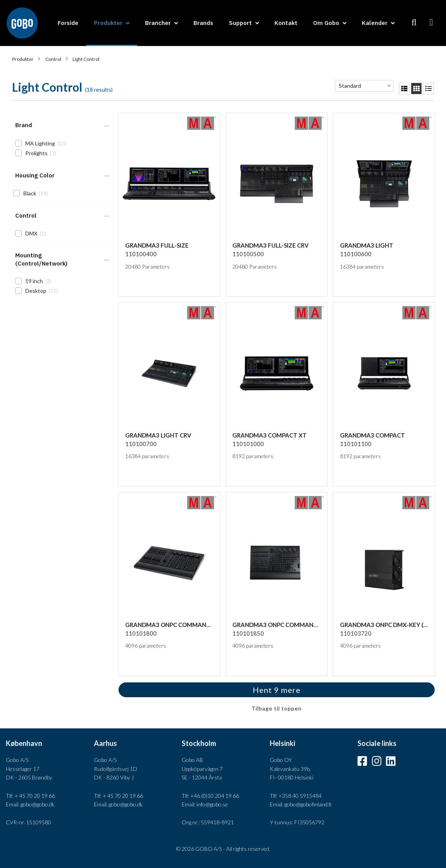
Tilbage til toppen (277, 708)
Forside (68, 23)
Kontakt (286, 23)
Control (53, 59)
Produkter (108, 23)
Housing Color (35, 175)
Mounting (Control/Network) (41, 259)
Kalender (375, 23)
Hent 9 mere (277, 690)
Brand (24, 125)
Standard (350, 86)
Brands (203, 23)
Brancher (158, 23)
